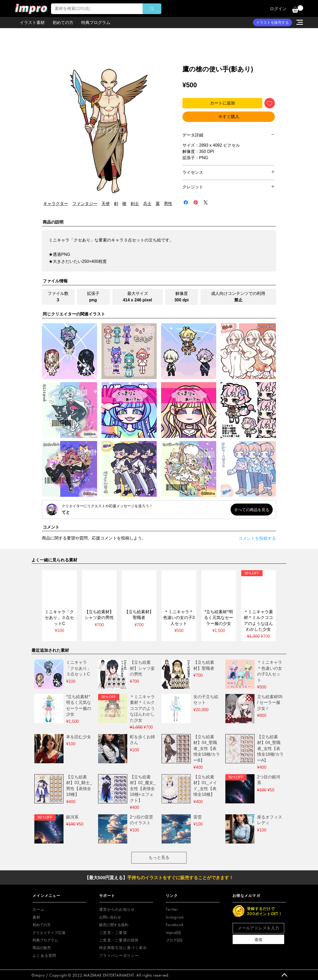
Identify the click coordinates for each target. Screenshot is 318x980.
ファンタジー (85, 204)
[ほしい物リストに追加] (270, 103)
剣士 (135, 204)
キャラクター (56, 204)
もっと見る (159, 857)
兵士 (147, 204)
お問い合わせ (110, 917)
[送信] (258, 939)
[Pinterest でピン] (196, 202)
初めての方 (42, 925)
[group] (159, 606)
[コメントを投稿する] (253, 539)
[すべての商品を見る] (252, 510)
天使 (106, 204)
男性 (168, 204)
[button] (298, 9)
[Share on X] (206, 202)
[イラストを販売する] (272, 23)
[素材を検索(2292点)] (93, 9)
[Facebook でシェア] (186, 202)
